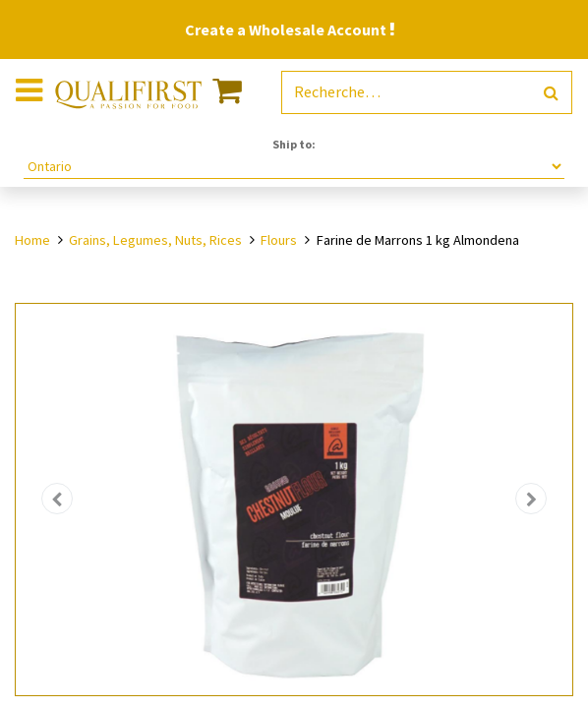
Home (32, 240)
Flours (279, 240)
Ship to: (294, 144)
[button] (58, 499)
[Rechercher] (551, 93)
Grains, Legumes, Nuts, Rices (155, 240)
